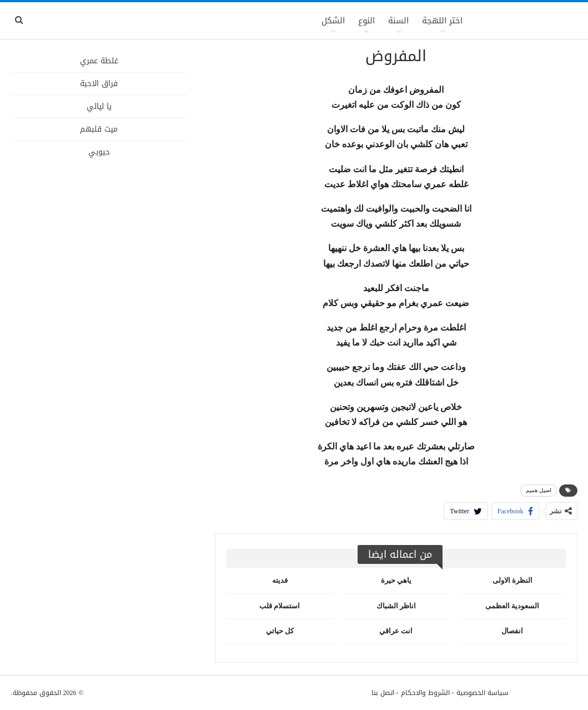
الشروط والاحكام (425, 693)
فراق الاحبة (99, 84)
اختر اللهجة (442, 21)
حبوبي (99, 152)
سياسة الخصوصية (483, 693)
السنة (398, 21)
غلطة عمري (99, 61)
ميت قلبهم (99, 129)
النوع (366, 21)
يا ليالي (99, 106)
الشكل (333, 21)
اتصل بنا (383, 693)
